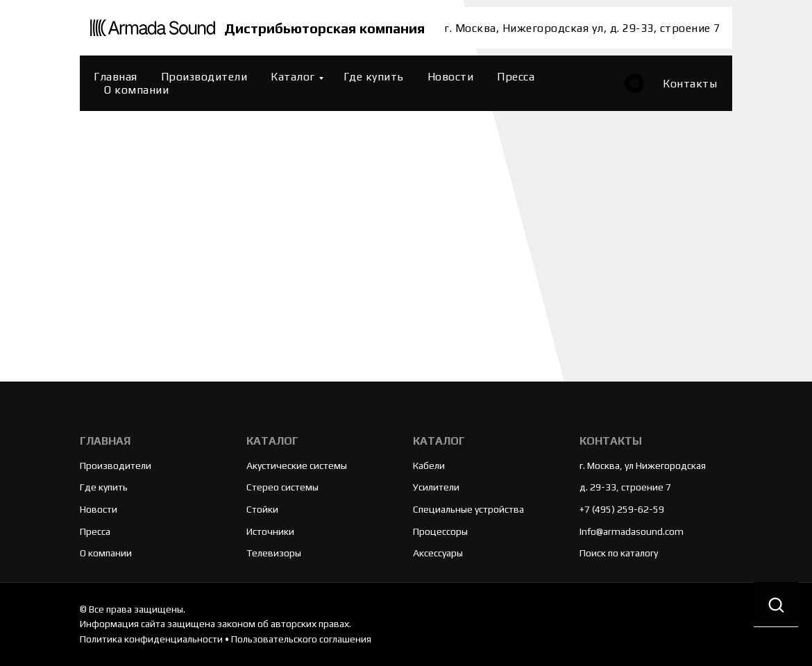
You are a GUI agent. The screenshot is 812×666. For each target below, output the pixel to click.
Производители (204, 77)
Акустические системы (297, 466)
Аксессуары (438, 553)
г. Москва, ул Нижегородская (643, 466)
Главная (116, 77)
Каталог (293, 77)
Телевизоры (274, 553)
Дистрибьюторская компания (324, 28)
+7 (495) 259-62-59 (622, 509)
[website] (634, 83)
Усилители (436, 487)
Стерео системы (282, 487)
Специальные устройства (468, 509)
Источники (270, 531)
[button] (776, 605)
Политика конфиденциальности (151, 639)
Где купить (374, 77)
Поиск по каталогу (619, 553)
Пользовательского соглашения (301, 639)
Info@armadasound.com (632, 531)
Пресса (516, 77)
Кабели (429, 466)
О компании (136, 90)
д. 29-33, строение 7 (625, 487)
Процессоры (440, 531)
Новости (451, 77)
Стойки (262, 509)
